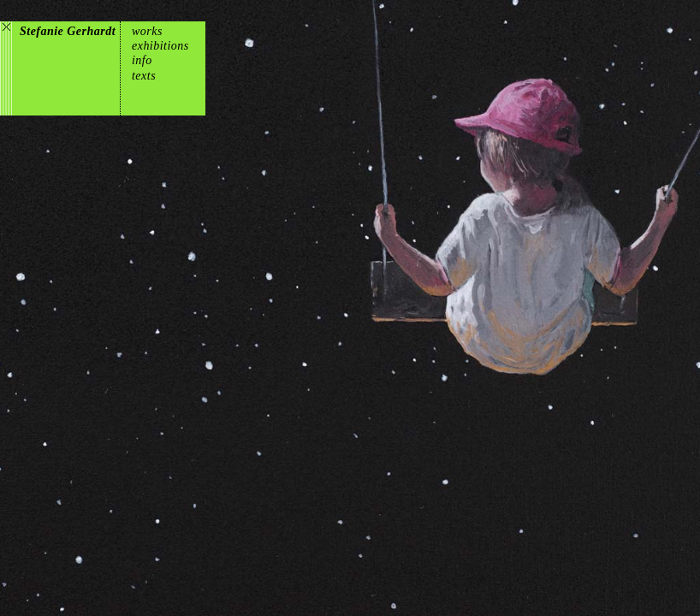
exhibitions (160, 46)
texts (144, 76)
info (142, 60)
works (147, 31)
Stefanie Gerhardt (68, 31)
